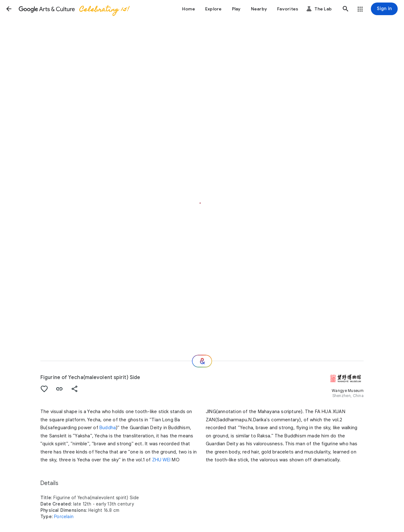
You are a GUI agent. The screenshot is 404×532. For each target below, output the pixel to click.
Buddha (108, 428)
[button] (9, 9)
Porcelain (64, 517)
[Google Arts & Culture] (74, 9)
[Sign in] (384, 9)
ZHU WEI (161, 460)
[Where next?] (202, 361)
